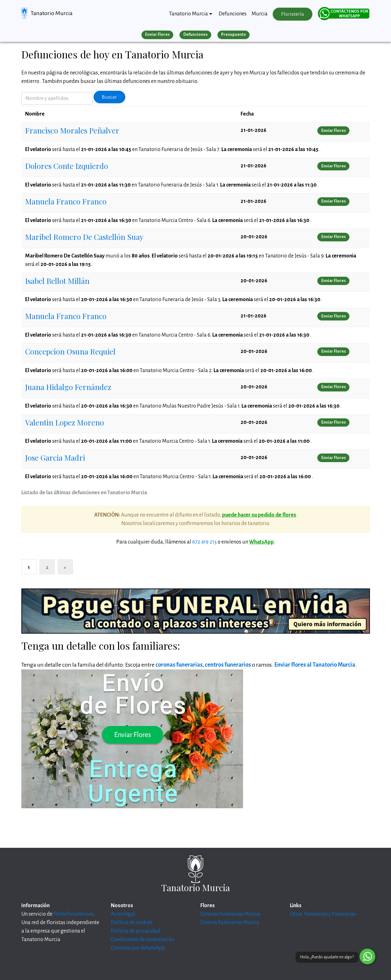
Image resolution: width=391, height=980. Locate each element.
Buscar (109, 97)
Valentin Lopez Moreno (65, 422)
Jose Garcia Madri (55, 458)
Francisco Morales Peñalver (72, 130)
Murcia (260, 14)
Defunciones (233, 14)
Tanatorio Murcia (52, 13)
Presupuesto (234, 35)
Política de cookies (132, 923)
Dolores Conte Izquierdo (67, 166)
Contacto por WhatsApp (138, 948)
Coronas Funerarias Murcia (230, 914)
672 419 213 (204, 542)
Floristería (293, 14)
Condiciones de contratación (143, 939)
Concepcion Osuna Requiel (70, 351)
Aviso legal (123, 914)
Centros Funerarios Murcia (230, 923)
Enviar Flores (157, 35)
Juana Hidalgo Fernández (68, 387)
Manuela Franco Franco (66, 201)
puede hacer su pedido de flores (259, 515)
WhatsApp (261, 542)
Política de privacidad (136, 931)
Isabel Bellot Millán (57, 281)
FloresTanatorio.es (73, 914)
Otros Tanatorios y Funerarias (323, 914)
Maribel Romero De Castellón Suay (84, 237)
